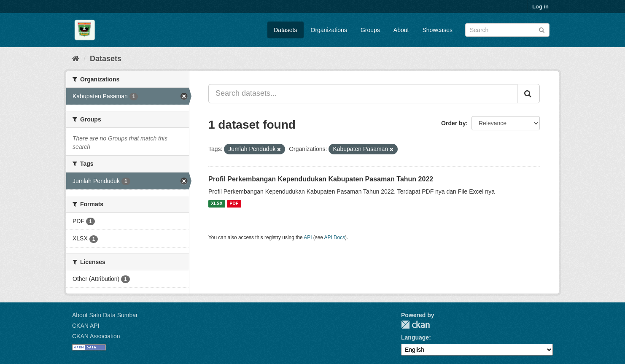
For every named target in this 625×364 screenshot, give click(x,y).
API (308, 237)
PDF (234, 204)
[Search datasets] (507, 30)
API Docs (335, 237)
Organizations (329, 30)
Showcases (437, 30)
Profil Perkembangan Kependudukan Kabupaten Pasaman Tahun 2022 (321, 179)
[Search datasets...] (363, 94)
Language (415, 337)
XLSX (217, 204)
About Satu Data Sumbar (105, 315)
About (401, 30)
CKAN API (86, 326)
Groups (370, 30)
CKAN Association (96, 336)
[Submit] (542, 29)
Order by (453, 123)
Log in (540, 7)
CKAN (415, 325)
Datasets (285, 30)
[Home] (76, 59)
